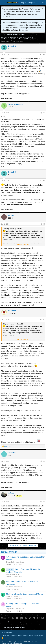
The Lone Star (20, 609)
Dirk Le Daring (11, 562)
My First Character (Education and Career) (25, 594)
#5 (44, 319)
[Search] (43, 3)
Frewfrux (9, 596)
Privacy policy (28, 635)
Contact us (5, 635)
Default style (7, 632)
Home (41, 635)
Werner (8, 575)
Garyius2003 (10, 609)
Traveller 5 (16, 596)
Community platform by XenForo (19, 642)
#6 (44, 461)
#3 (44, 181)
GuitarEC (6, 41)
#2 (44, 113)
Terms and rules (16, 635)
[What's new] (38, 3)
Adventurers (20, 562)
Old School (10, 587)
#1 (44, 55)
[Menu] (3, 3)
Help (36, 635)
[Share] (41, 55)
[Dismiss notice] (43, 9)
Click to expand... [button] (23, 244)
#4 (44, 224)
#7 (44, 502)
